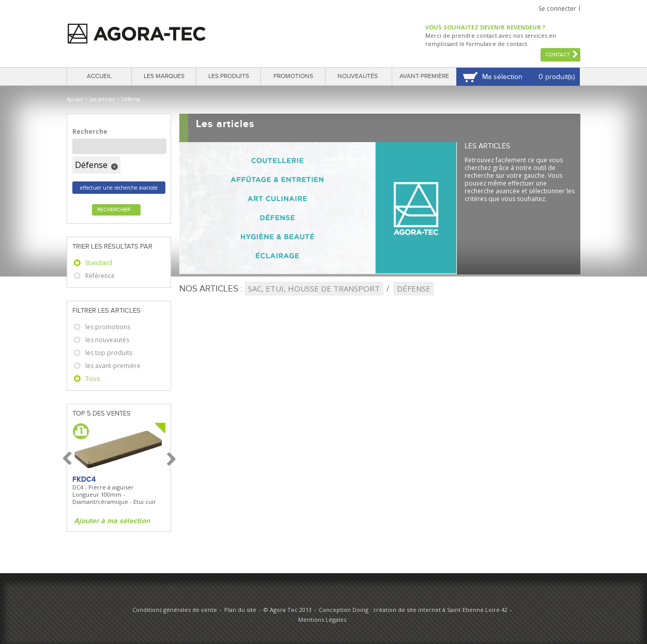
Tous (93, 379)
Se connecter (557, 9)
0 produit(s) (557, 77)
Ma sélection (502, 77)
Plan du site (240, 610)
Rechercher (114, 210)
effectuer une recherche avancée (119, 188)
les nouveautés (107, 340)
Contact (558, 55)
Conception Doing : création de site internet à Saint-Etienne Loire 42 (413, 610)
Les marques (164, 76)
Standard (99, 263)
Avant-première (424, 76)
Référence (100, 276)
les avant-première (113, 366)
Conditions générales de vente (175, 610)
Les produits (229, 76)
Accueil (99, 76)
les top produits (109, 353)
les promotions (108, 327)
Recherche (90, 132)
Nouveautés (358, 76)
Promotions (293, 76)
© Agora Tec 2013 (288, 610)
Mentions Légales (322, 619)
